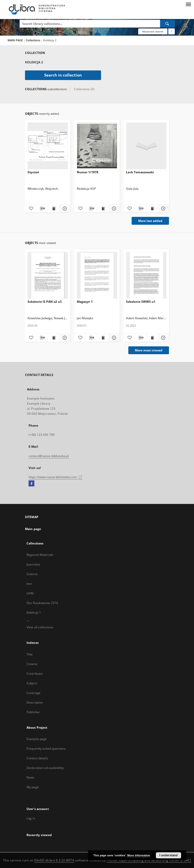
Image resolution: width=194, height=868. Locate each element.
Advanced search (153, 31)
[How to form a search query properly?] (172, 31)
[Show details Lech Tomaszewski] (163, 209)
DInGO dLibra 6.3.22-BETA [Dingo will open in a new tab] (54, 860)
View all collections (40, 627)
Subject (32, 683)
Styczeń (33, 172)
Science (32, 574)
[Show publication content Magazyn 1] (103, 338)
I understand (168, 855)
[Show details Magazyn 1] (113, 338)
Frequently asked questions (46, 749)
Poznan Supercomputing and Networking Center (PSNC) (149, 860)
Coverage (33, 693)
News (30, 777)
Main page (33, 529)
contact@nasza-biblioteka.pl (49, 456)
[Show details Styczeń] (64, 209)
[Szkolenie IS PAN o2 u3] (48, 276)
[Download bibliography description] (42, 209)
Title (30, 654)
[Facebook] (31, 484)
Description (35, 702)
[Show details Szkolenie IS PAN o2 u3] (64, 338)
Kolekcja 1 (34, 612)
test (29, 584)
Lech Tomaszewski (140, 172)
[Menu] (188, 4)
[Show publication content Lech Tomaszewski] (152, 209)
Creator (32, 664)
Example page (37, 739)
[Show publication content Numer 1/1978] (103, 209)
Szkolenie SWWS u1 (141, 302)
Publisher (33, 712)
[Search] (167, 24)
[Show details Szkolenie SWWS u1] (163, 338)
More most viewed (149, 350)
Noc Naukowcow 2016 (42, 603)
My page (33, 787)
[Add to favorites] (31, 209)
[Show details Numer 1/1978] (113, 209)
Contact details (37, 758)
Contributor (35, 674)
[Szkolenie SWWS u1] (146, 276)
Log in (31, 818)
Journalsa (33, 564)
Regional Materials (40, 555)
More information (139, 855)
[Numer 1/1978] (97, 146)
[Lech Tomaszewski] (146, 146)
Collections (33, 40)
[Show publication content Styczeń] (54, 209)
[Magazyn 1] (97, 276)
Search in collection (63, 75)
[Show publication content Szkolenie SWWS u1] (152, 338)
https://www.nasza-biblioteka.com (55, 477)
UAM (30, 593)
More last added (150, 221)
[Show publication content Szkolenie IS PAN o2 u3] (54, 338)
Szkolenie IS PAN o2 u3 (45, 302)
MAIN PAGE (15, 40)
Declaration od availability (45, 768)
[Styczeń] (48, 146)
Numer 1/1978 (88, 172)
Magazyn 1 (85, 302)
